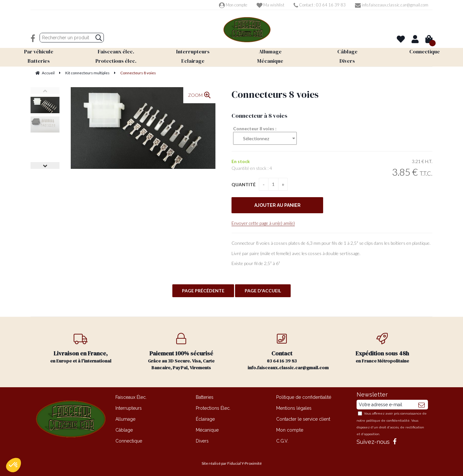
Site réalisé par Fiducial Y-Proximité (232, 463)
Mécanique (207, 430)
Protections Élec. (213, 408)
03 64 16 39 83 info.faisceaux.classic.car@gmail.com (288, 352)
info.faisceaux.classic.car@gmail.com (392, 5)
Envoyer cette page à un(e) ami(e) (263, 223)
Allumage (125, 419)
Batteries (205, 397)
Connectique (129, 441)
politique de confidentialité (388, 421)
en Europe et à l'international (81, 348)
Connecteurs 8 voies (275, 94)
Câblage (124, 430)
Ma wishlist (270, 5)
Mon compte (233, 5)
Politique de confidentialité (304, 397)
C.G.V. (282, 441)
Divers (202, 441)
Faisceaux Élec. (131, 397)
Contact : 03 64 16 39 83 (320, 5)
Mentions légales (294, 408)
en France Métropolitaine (382, 348)
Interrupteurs (129, 408)
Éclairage (205, 419)
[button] (14, 465)
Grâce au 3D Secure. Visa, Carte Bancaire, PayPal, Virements (182, 352)
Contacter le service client (303, 419)
